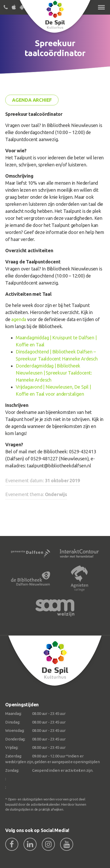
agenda (19, 319)
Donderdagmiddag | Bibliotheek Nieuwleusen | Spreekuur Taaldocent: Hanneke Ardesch (54, 373)
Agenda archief (32, 100)
